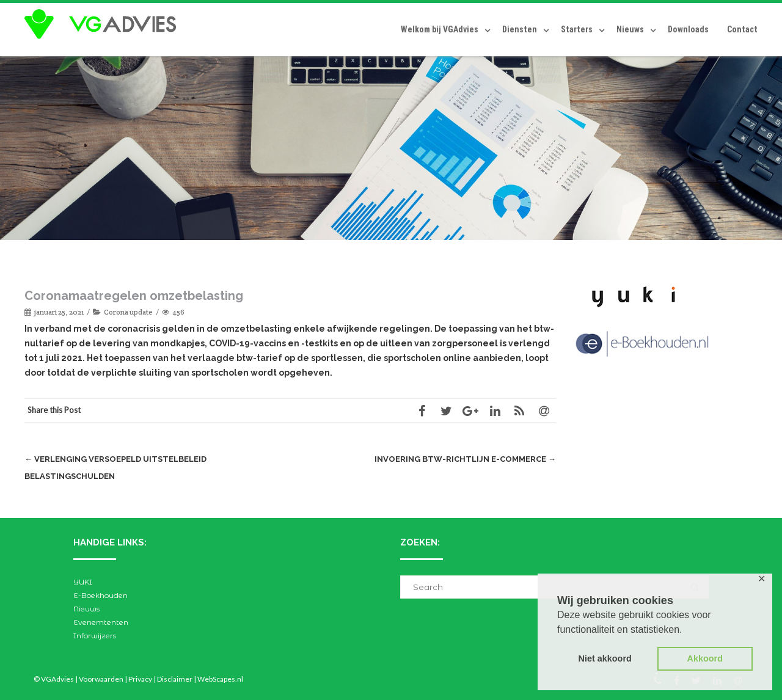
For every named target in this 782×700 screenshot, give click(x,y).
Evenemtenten (101, 622)
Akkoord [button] (705, 658)
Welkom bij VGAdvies (440, 29)
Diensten (520, 29)
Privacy (140, 679)
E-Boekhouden (100, 595)
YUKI (83, 582)
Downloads (688, 29)
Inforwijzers (95, 636)
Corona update (128, 312)
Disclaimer (175, 679)
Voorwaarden (101, 679)
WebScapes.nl (220, 679)
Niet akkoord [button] (605, 658)
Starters (577, 29)
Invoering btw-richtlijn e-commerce (465, 459)
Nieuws (630, 29)
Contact (742, 29)
